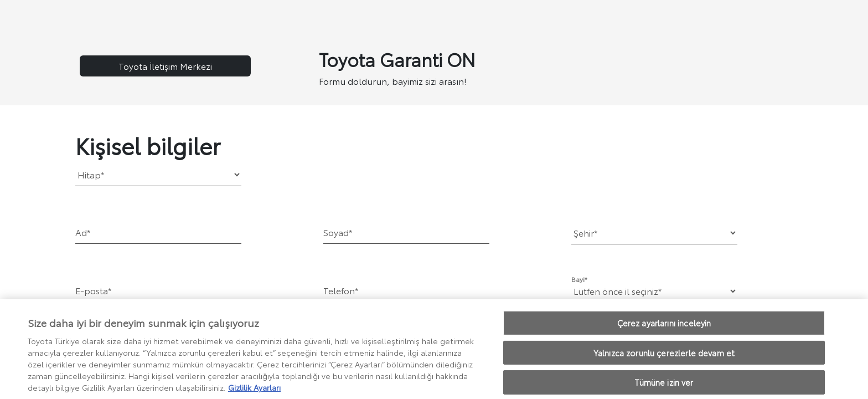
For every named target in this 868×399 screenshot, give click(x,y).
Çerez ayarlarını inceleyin (664, 326)
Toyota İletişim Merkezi (165, 66)
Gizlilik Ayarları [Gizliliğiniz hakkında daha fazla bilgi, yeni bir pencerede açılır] (254, 390)
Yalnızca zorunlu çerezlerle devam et (664, 355)
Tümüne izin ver (664, 385)
